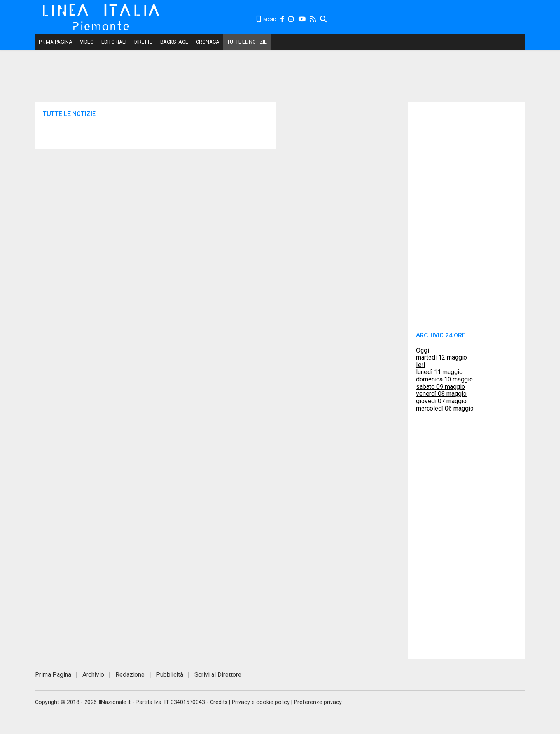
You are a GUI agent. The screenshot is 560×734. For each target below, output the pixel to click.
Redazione (130, 675)
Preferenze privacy (318, 702)
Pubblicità (170, 675)
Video (87, 42)
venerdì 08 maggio (441, 394)
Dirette (143, 42)
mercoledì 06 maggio (445, 408)
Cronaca (208, 42)
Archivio (93, 675)
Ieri (421, 365)
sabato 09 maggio (441, 387)
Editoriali (114, 42)
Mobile (266, 19)
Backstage (174, 42)
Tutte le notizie (247, 42)
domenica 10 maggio (444, 379)
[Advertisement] (426, 19)
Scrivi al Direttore (218, 675)
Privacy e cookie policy (261, 702)
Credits (219, 702)
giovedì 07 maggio (441, 401)
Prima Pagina (56, 42)
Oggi (423, 350)
